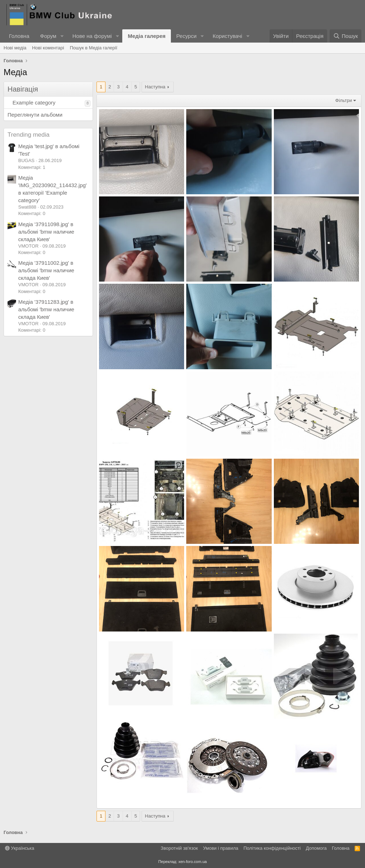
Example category (34, 103)
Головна (19, 36)
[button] (62, 36)
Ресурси (186, 36)
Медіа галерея (147, 36)
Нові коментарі (48, 48)
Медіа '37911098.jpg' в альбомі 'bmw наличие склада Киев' (46, 232)
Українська (20, 848)
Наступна (155, 87)
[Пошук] (346, 36)
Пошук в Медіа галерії (93, 48)
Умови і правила (221, 848)
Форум (48, 36)
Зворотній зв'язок (179, 848)
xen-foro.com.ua (193, 862)
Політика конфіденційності (272, 848)
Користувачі (228, 36)
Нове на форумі (92, 36)
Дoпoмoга (316, 848)
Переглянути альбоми (35, 115)
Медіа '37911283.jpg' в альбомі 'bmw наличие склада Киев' (46, 309)
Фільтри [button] (344, 100)
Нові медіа (15, 48)
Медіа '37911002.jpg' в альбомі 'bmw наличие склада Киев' (46, 270)
